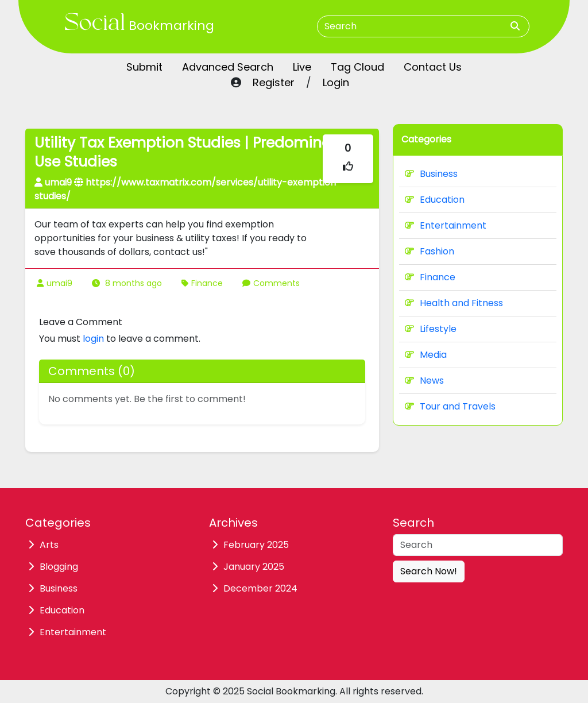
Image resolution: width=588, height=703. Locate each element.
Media (426, 355)
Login (336, 82)
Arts (49, 545)
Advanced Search (228, 67)
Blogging (59, 567)
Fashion (430, 251)
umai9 (59, 283)
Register (274, 82)
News (424, 381)
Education (435, 200)
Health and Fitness (454, 303)
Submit (144, 67)
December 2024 (260, 588)
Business (431, 174)
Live (302, 67)
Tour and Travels (450, 406)
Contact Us (433, 67)
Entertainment (446, 225)
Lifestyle (431, 329)
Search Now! (429, 571)
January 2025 (254, 567)
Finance (207, 283)
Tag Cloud (357, 67)
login (93, 339)
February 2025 (256, 545)
